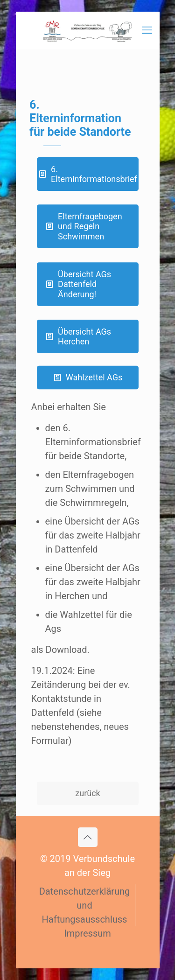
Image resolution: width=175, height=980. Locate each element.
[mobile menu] (147, 30)
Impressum (87, 933)
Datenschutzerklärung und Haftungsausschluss (85, 905)
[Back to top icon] (88, 837)
